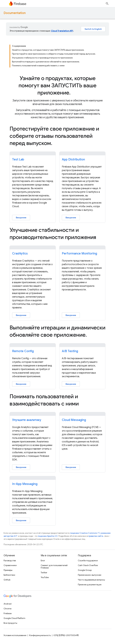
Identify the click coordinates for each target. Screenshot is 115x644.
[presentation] (57, 85)
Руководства (10, 560)
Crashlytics (20, 253)
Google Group (85, 570)
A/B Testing (70, 351)
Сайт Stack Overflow (88, 565)
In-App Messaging (25, 484)
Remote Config (23, 351)
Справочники (10, 565)
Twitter (44, 572)
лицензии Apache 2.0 (48, 536)
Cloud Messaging (74, 420)
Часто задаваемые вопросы (91, 580)
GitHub (7, 580)
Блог (43, 560)
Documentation (15, 13)
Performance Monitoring (79, 253)
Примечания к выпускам (90, 575)
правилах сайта (96, 536)
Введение (21, 218)
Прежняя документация (90, 585)
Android (7, 604)
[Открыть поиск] (107, 4)
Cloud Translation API (62, 31)
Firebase (8, 613)
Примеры (8, 570)
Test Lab (18, 159)
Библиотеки (9, 575)
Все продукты (10, 623)
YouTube (45, 577)
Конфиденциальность (40, 635)
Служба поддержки (88, 560)
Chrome (7, 609)
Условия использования (15, 635)
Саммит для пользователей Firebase (54, 566)
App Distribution (73, 159)
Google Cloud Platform (14, 618)
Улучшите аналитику (27, 420)
